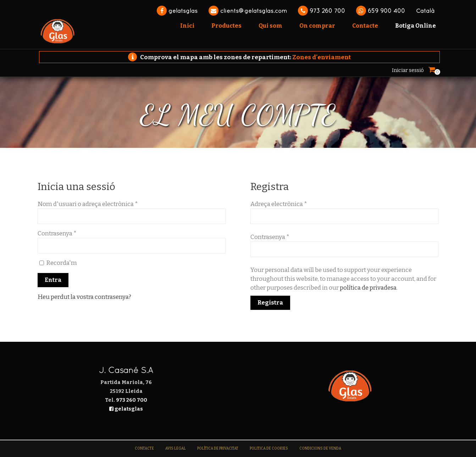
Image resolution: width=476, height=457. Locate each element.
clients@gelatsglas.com (248, 11)
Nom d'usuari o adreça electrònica (88, 204)
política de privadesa (368, 288)
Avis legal (176, 448)
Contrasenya (57, 233)
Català (425, 11)
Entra (53, 280)
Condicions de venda (320, 448)
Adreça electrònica (279, 204)
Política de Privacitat (218, 448)
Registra (270, 303)
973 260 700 (322, 11)
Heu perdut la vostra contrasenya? (84, 297)
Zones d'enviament (322, 57)
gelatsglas (177, 11)
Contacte (144, 448)
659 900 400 (381, 11)
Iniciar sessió (408, 70)
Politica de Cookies (269, 448)
